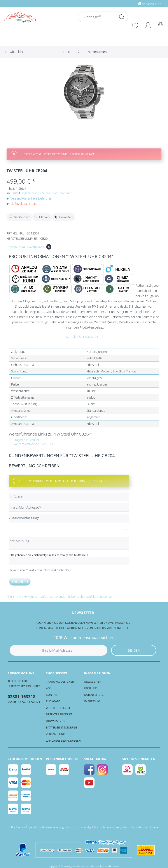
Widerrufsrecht (58, 708)
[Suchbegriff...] (103, 17)
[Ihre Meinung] (69, 543)
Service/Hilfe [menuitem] (149, 4)
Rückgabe (53, 701)
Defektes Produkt (59, 714)
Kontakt (52, 695)
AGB (49, 688)
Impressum (92, 701)
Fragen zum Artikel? (24, 440)
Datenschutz (94, 695)
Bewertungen (38, 247)
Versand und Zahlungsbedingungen (63, 737)
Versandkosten (75, 827)
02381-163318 (22, 697)
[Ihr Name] (69, 497)
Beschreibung (16, 247)
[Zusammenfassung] (69, 518)
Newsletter (93, 682)
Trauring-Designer (60, 682)
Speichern (20, 581)
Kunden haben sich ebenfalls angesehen (84, 597)
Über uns (91, 688)
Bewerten (63, 217)
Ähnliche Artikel (17, 597)
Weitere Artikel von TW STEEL (31, 444)
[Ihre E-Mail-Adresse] (69, 507)
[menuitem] (132, 4)
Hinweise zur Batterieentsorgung (61, 724)
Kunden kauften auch (42, 597)
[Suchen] (121, 17)
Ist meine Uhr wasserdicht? (84, 337)
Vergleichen (19, 217)
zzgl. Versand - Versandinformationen (47, 193)
